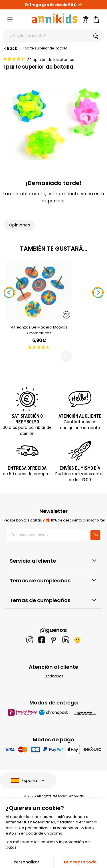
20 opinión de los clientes (51, 60)
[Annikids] (54, 18)
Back (10, 48)
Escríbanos (53, 676)
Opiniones (19, 225)
